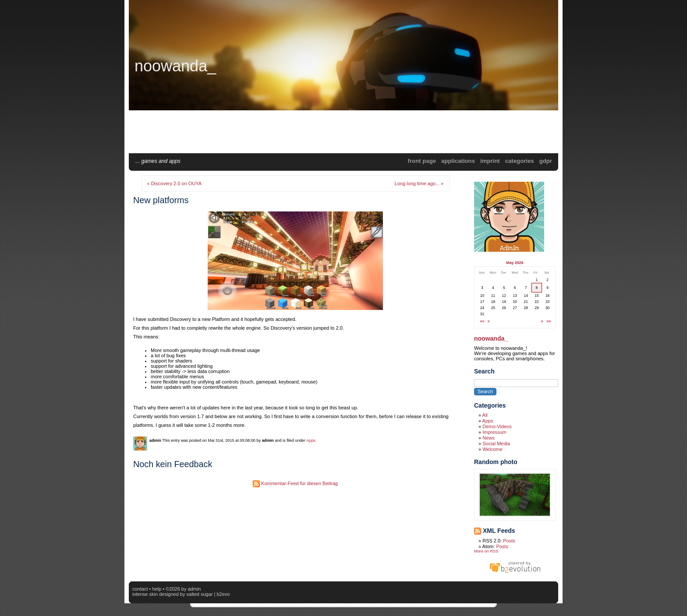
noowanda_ (175, 66)
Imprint (490, 161)
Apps (311, 440)
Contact (140, 589)
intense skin (145, 594)
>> (549, 321)
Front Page (422, 161)
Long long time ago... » (419, 183)
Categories (520, 161)
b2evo (223, 594)
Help (157, 589)
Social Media (496, 444)
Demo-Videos (497, 426)
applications (458, 161)
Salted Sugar (200, 594)
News (489, 438)
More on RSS (486, 551)
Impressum (494, 432)
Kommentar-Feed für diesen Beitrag (295, 483)
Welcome (492, 449)
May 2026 (515, 263)
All (485, 415)
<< (482, 321)
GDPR (546, 161)
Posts (509, 541)
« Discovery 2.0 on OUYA (175, 183)
